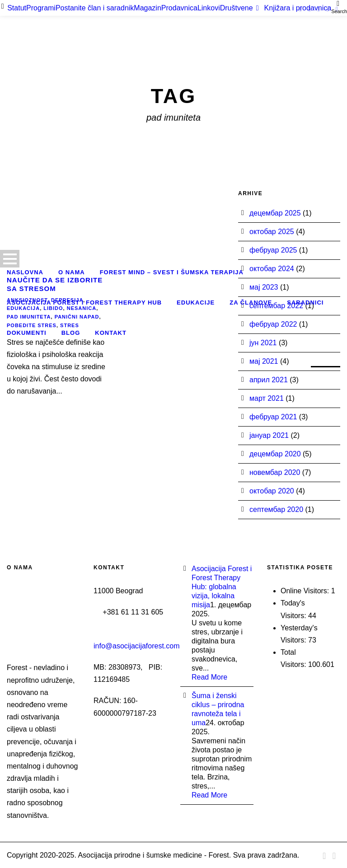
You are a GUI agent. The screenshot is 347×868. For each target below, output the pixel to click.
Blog (71, 333)
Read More (209, 677)
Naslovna (25, 272)
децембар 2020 (275, 454)
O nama (72, 272)
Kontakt (111, 333)
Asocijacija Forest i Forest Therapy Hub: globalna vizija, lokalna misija (222, 587)
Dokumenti (27, 333)
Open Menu (10, 259)
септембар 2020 (276, 509)
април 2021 (269, 380)
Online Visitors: (306, 591)
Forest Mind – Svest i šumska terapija (172, 272)
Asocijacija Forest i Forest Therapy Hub (84, 303)
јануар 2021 (269, 435)
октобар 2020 (272, 491)
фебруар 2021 (273, 417)
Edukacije (196, 303)
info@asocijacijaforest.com (137, 646)
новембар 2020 (275, 472)
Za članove (251, 303)
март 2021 (267, 398)
